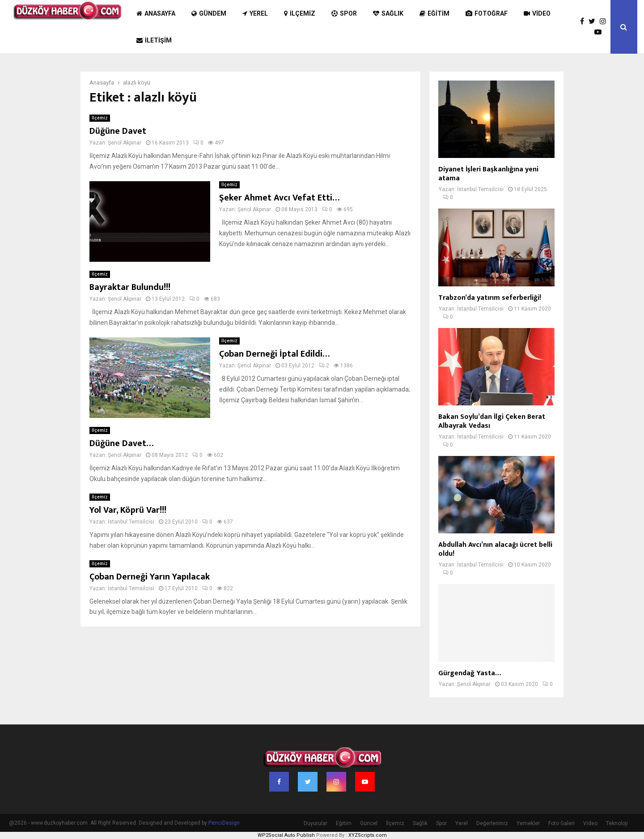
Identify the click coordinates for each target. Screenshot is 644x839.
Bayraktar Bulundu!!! (130, 287)
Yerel (255, 13)
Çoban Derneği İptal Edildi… (274, 354)
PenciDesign (224, 823)
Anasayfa (156, 13)
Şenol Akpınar (125, 143)
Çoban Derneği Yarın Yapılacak (150, 577)
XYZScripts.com (368, 835)
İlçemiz (300, 13)
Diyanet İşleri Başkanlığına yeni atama (488, 174)
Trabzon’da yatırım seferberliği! (490, 298)
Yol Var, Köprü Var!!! (128, 510)
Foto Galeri (561, 823)
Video (537, 13)
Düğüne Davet (118, 131)
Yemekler (528, 823)
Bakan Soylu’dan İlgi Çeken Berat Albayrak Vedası (492, 421)
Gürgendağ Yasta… (470, 673)
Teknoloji (617, 823)
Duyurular (316, 823)
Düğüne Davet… (121, 443)
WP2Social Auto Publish (286, 835)
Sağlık (388, 13)
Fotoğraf (487, 13)
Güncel (369, 823)
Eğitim (434, 13)
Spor (344, 13)
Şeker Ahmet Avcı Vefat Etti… (279, 198)
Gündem (209, 13)
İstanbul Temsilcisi (131, 522)
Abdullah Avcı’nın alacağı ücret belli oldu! (495, 549)
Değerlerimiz (492, 823)
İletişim (154, 40)
